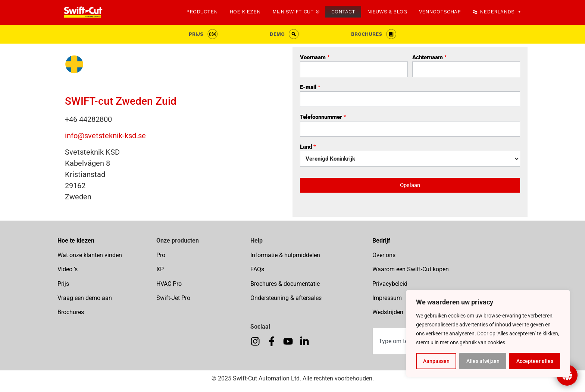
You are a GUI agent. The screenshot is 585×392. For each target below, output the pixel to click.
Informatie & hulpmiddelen (285, 255)
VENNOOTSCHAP (440, 12)
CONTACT (343, 12)
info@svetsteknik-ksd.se (105, 136)
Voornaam (315, 58)
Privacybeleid (390, 284)
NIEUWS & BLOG (387, 12)
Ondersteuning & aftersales (286, 298)
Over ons (384, 255)
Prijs (196, 34)
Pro (161, 255)
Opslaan (410, 185)
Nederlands (501, 12)
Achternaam (429, 58)
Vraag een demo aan (85, 298)
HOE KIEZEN (245, 12)
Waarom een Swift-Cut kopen (411, 269)
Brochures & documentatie (285, 284)
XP (160, 269)
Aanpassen (436, 361)
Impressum (387, 298)
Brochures (367, 34)
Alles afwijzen (483, 361)
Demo (277, 34)
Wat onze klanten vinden (90, 255)
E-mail (310, 88)
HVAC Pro (169, 284)
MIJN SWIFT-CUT (293, 12)
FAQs (257, 269)
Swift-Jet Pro (173, 298)
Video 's (68, 269)
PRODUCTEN (202, 12)
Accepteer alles (535, 361)
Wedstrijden (388, 312)
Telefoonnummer (323, 117)
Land (308, 147)
